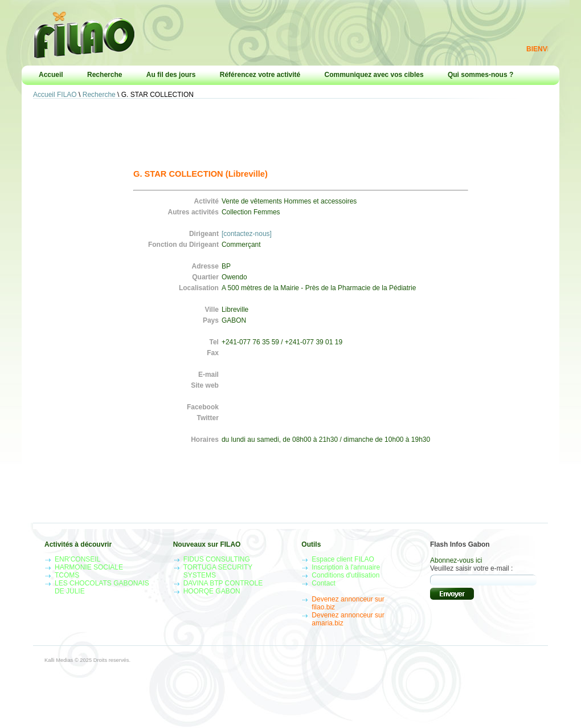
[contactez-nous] (247, 234)
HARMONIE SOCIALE (89, 567)
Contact (323, 583)
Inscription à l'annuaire (346, 567)
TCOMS (67, 575)
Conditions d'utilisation (345, 575)
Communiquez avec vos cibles (374, 75)
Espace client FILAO (343, 559)
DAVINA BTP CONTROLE (223, 583)
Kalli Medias (59, 660)
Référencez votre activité (260, 75)
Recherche (105, 75)
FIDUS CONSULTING (217, 559)
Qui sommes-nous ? (480, 75)
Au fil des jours (171, 75)
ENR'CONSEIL (77, 559)
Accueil (51, 75)
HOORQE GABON (212, 591)
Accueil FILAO (55, 95)
